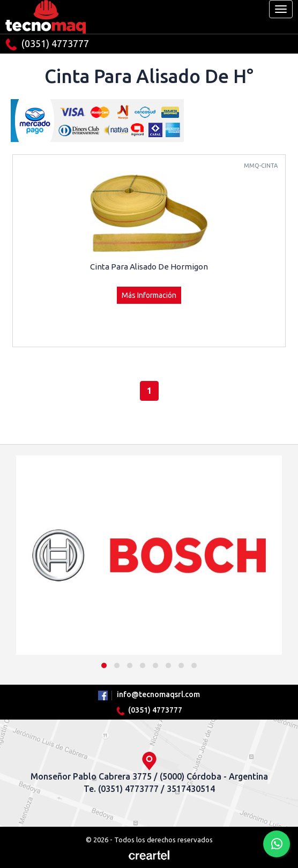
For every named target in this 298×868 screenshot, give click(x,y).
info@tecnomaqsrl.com (158, 694)
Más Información (149, 295)
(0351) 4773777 (47, 44)
